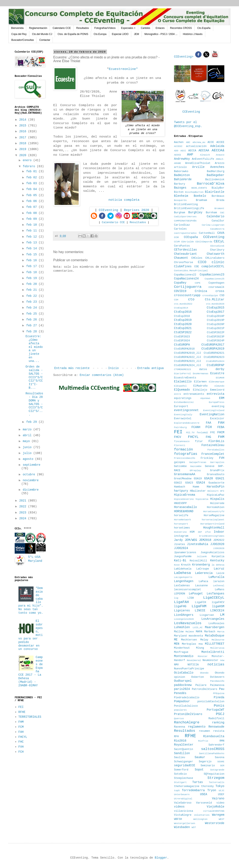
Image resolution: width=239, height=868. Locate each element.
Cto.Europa (100, 34)
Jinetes (180, 544)
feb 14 (32, 248)
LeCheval (219, 586)
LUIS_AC (198, 628)
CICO (202, 262)
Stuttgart (180, 782)
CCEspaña (191, 237)
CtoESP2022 (183, 332)
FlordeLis (216, 441)
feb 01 (32, 171)
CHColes (197, 258)
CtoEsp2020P (216, 324)
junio (28, 447)
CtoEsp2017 (216, 312)
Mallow (179, 632)
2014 (24, 120)
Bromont (219, 208)
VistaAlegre (183, 815)
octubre (30, 475)
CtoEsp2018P (216, 316)
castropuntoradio (185, 233)
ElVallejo (200, 390)
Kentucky (217, 561)
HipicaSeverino (184, 499)
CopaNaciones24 (186, 279)
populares (180, 710)
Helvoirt (213, 491)
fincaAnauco (182, 441)
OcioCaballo (184, 673)
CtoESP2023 (182, 337)
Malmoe (190, 632)
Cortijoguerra (188, 287)
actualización (196, 146)
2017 (24, 138)
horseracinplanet (213, 520)
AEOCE (178, 155)
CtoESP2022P (216, 333)
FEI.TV (190, 433)
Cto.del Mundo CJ (42, 34)
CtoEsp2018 (182, 316)
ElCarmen (200, 382)
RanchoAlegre (187, 722)
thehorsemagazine (187, 786)
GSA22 (178, 483)
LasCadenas (182, 586)
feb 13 (32, 243)
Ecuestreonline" (123, 69)
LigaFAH (181, 602)
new (222, 660)
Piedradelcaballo (187, 698)
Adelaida (217, 146)
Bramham (201, 200)
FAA (208, 423)
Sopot (199, 770)
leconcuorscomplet (187, 590)
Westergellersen (185, 823)
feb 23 (32, 302)
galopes (180, 462)
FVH (21, 747)
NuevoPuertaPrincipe (189, 669)
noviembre (31, 480)
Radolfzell (216, 719)
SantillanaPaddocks (212, 754)
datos (203, 369)
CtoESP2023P (216, 337)
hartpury (181, 491)
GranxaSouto (216, 475)
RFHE (22, 712)
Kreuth (186, 565)
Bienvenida (17, 28)
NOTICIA (193, 665)
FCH (21, 752)
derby (220, 369)
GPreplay (195, 471)
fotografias (186, 454)
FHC (21, 742)
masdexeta (196, 636)
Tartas (197, 782)
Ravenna (180, 727)
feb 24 (32, 308)
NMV (176, 665)
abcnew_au (199, 142)
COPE (198, 283)
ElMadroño (200, 386)
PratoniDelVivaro (188, 714)
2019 (24, 149)
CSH (176, 300)
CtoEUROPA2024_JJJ (187, 365)
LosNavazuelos (188, 623)
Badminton (182, 175)
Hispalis (217, 499)
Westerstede (215, 823)
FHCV (178, 437)
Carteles (146, 28)
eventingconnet (186, 410)
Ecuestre (217, 373)
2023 (24, 513)
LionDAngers (184, 615)
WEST (221, 819)
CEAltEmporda (204, 242)
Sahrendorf (216, 745)
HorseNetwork (182, 520)
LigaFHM (199, 606)
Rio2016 (180, 741)
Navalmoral (194, 660)
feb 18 (32, 272)
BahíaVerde (183, 179)
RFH (176, 737)
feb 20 (32, 284)
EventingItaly (183, 415)
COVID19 (180, 291)
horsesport (181, 524)
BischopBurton (194, 192)
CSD (222, 296)
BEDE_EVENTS (199, 188)
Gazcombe (196, 466)
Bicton (179, 192)
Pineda (219, 697)
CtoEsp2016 (183, 312)
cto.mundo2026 (215, 304)
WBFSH (178, 819)
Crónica (201, 291)
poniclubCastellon (211, 702)
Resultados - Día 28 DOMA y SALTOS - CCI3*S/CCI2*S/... (34, 404)
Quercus (179, 719)
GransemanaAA (185, 474)
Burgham (180, 213)
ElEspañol (180, 386)
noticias (216, 664)
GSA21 (220, 478)
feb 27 (32, 325)
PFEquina (219, 693)
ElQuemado (182, 390)
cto (191, 299)
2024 (24, 518)
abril (28, 435)
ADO (176, 151)
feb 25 (32, 314)
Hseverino (180, 532)
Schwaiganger (184, 762)
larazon (219, 581)
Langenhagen (184, 581)
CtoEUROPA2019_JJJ (187, 353)
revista (219, 731)
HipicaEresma (185, 495)
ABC (188, 142)
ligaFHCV (218, 602)
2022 (24, 507)
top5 (177, 791)
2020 (24, 155)
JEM (136, 34)
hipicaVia (202, 499)
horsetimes (182, 528)
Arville (198, 167)
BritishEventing (186, 204)
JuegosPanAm (183, 557)
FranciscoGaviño (185, 458)
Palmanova (217, 685)
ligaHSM (218, 606)
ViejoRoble (216, 807)
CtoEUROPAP (216, 365)
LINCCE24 (217, 611)
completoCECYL (213, 266)
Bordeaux (218, 196)
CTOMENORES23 (182, 369)
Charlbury (217, 250)
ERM (222, 398)
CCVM (177, 242)
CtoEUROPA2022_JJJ (187, 357)
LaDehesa (182, 573)
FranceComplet (213, 454)
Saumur (200, 757)
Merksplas (189, 644)
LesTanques (216, 594)
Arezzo (220, 163)
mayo (27, 441)
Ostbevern (217, 677)
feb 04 (32, 189)
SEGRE (221, 762)
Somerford (181, 770)
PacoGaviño (217, 681)
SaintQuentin (184, 749)
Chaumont (181, 258)
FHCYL (23, 737)
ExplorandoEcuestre (187, 423)
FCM (21, 727)
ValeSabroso (183, 803)
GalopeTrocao (198, 462)
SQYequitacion (214, 774)
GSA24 (201, 483)
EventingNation (212, 414)
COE (197, 267)
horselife (181, 516)
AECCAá (218, 150)
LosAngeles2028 (184, 619)
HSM (192, 532)
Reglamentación (38, 28)
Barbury (180, 184)
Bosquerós (180, 200)
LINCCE (200, 611)
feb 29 (32, 422)
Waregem (218, 815)
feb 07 (32, 207)
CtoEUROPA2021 (214, 353)
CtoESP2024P (216, 341)
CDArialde (187, 242)
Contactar (45, 40)
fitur (199, 441)
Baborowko (181, 171)
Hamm (196, 487)
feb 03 (32, 183)
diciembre (31, 490)
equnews (205, 398)
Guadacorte (216, 483)
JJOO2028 (219, 548)
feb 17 (32, 266)
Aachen (179, 142)
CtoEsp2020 (183, 324)
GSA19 (198, 479)
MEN (177, 644)
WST (194, 827)
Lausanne (201, 586)
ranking (218, 723)
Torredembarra (193, 790)
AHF (190, 155)
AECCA (192, 151)
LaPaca (203, 581)
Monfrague (181, 652)
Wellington (200, 819)
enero (28, 160)
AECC (183, 151)
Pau (222, 689)
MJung (200, 648)
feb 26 (32, 320)
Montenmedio (184, 656)
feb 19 (32, 278)
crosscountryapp (187, 295)
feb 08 (32, 213)
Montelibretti (213, 652)
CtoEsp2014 (181, 308)
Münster (203, 656)
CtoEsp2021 (183, 328)
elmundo (219, 386)
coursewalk (216, 287)
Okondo (220, 673)
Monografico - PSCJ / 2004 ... (161, 34)
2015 (24, 126)
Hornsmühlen (216, 507)
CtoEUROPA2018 (184, 349)
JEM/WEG (191, 540)
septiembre (31, 465)
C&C (222, 213)
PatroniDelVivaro (205, 689)
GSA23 (189, 483)
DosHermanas (201, 374)
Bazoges (180, 188)
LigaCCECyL (214, 598)
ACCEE (220, 142)
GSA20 (209, 478)
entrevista (216, 394)
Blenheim (181, 196)
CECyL (219, 241)
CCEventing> (185, 57)
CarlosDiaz (182, 225)
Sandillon (182, 753)
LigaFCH (201, 602)
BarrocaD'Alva (211, 184)
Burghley (195, 212)
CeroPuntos (182, 246)
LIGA (191, 598)
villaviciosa (184, 811)
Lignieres (182, 611)
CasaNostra (217, 229)
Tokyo (220, 786)
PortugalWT (216, 710)
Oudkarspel (183, 681)
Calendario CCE (62, 28)
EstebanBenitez (184, 402)
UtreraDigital (183, 799)
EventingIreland (214, 410)
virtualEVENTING (214, 811)
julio (28, 453)
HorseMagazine (214, 516)
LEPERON (180, 594)
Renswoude (216, 727)
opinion (180, 677)
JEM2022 (219, 540)
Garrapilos (217, 462)
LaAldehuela (183, 569)
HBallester (198, 491)
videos (179, 807)
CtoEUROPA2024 (215, 361)
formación (184, 449)
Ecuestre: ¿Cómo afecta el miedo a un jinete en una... (34, 349)
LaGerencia (204, 573)
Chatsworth (216, 254)
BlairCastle (215, 192)
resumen (205, 731)
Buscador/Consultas (23, 40)
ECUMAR (220, 378)
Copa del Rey (19, 34)
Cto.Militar (215, 300)
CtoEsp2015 (216, 308)
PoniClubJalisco (186, 706)
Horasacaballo (185, 507)
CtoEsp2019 (183, 320)
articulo (180, 167)
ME (176, 640)
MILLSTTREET (215, 644)
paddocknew (183, 685)
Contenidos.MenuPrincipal (191, 271)
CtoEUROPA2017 (213, 345)
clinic (218, 262)
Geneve (210, 466)
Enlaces (160, 28)
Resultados (83, 28)
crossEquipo (210, 296)
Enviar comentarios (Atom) (102, 375)
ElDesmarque (217, 382)
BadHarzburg (216, 171)
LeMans (220, 590)
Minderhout (182, 648)
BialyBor (218, 188)
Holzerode (217, 503)
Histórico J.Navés (193, 34)
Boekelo (200, 196)
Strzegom (216, 778)
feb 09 (32, 219)
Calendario (216, 216)
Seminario (208, 766)
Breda (220, 200)
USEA (204, 794)
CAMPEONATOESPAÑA (185, 221)
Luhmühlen (182, 627)
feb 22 (32, 296)
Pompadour (182, 701)
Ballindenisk (215, 180)
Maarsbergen (215, 627)
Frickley (207, 458)
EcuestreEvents (185, 378)
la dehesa (218, 565)
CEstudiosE (217, 246)
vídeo (220, 803)
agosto (29, 459)
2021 (24, 501)
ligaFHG (180, 606)
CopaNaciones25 (214, 279)
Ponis (219, 706)
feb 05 (32, 195)
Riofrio (203, 741)
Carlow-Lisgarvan (213, 225)
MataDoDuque (215, 636)
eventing (218, 406)
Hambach (180, 487)
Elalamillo (183, 382)
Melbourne (218, 640)
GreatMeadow (183, 479)
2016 (24, 131)
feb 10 (32, 225)
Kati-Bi (180, 561)
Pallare (201, 685)
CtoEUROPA (182, 345)
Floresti (180, 445)
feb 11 (32, 231)
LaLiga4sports (183, 577)
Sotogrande (217, 770)
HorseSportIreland (212, 524)
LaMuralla (216, 577)
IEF (200, 532)
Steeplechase (184, 778)
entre (178, 394)
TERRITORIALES (30, 717)
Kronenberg (201, 565)
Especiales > (128, 28)
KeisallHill (198, 561)
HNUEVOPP (180, 503)
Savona (220, 757)
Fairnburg (180, 427)
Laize (220, 573)
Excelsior (217, 419)
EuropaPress (217, 402)
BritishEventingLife (189, 208)
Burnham (211, 213)
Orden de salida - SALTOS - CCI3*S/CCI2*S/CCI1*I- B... (34, 377)
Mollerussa (217, 648)
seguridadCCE (185, 765)
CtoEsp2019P (216, 320)
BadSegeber (216, 175)
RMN (222, 741)
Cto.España (204, 28)
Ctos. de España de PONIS (73, 34)
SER (222, 766)
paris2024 (182, 689)
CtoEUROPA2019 (213, 349)
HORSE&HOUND (184, 511)
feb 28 (32, 332)
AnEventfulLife (203, 159)
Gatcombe (180, 466)
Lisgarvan (207, 615)
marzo (28, 429)
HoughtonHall (214, 528)
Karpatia (218, 557)
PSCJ (220, 714)
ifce (208, 532)
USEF (221, 795)
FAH (21, 732)
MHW (201, 644)
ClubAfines (183, 266)
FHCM (221, 432)
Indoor (219, 532)
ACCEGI (178, 146)
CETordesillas (185, 250)
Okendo (204, 673)
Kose (177, 565)
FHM (21, 722)
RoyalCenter (184, 745)
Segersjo (205, 762)
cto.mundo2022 (183, 304)
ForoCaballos (216, 450)
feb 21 (32, 290)
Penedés (180, 693)
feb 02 (32, 177)
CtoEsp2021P (216, 328)
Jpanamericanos (185, 553)
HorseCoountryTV (214, 512)
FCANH (196, 427)
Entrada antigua (151, 368)
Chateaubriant (185, 254)
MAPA (199, 632)
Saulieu (180, 757)
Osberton (197, 677)
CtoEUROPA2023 (214, 357)
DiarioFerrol (182, 374)
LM (222, 615)
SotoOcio (180, 774)
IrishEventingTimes (212, 536)
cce (176, 237)
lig (176, 598)
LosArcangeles (213, 619)
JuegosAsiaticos (212, 553)
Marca (221, 632)
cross (220, 291)
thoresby (207, 786)
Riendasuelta (214, 736)
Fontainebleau (213, 445)
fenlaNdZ (202, 433)
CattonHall (207, 233)
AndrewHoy (182, 159)
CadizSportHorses (185, 217)
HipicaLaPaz (216, 495)
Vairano (218, 799)
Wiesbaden (182, 827)
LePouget (196, 594)
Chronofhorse (184, 262)
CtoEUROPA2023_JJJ (187, 361)
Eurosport (181, 406)
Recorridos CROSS (181, 28)
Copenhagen (216, 283)
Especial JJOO (120, 34)
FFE (212, 433)
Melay (204, 640)
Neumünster (210, 660)
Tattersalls (217, 782)
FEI (21, 707)
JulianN (202, 557)
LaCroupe (203, 569)
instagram (181, 536)
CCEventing (108, 210)
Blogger (161, 858)
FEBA (221, 427)
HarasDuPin (216, 487)
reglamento (197, 727)
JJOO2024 (181, 548)
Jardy (178, 540)
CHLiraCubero (215, 258)
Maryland (180, 636)
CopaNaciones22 (185, 275)
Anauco (220, 155)
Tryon (212, 790)
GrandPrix (217, 471)
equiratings (183, 398)
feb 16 (32, 260)
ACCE (211, 142)
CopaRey (180, 283)
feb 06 (32, 201)
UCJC (221, 791)
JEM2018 (205, 540)
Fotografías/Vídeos (105, 28)
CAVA (221, 233)
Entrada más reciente (72, 368)
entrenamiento (194, 394)
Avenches (217, 167)
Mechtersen (189, 640)
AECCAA (204, 150)
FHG (208, 437)
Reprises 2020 (136, 210)
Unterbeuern (182, 795)
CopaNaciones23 (212, 275)
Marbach (210, 632)
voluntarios (202, 815)
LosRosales (216, 624)
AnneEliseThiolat (198, 163)
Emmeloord (217, 390)
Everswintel (183, 419)
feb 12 (32, 237)
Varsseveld (204, 803)
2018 (24, 143)
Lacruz (219, 569)
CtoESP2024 (182, 341)
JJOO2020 (217, 544)
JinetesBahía (198, 544)
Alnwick (205, 155)
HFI (222, 491)
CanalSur (218, 221)
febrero (30, 166)
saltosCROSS (213, 749)
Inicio (113, 368)
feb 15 (32, 255)
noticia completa (124, 200)
